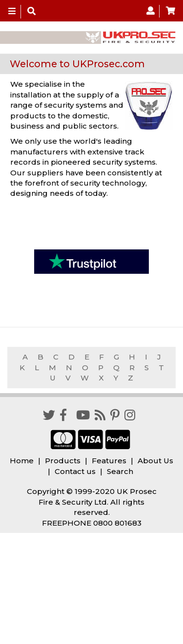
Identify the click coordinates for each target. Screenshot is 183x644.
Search (120, 471)
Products (63, 461)
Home (22, 461)
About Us (155, 461)
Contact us (75, 471)
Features (109, 461)
